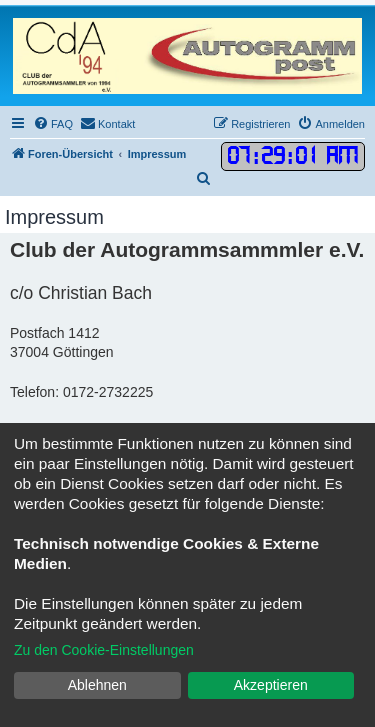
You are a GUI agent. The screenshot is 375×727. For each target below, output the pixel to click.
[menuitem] (53, 124)
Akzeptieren (271, 685)
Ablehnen (97, 685)
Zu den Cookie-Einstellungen (104, 650)
